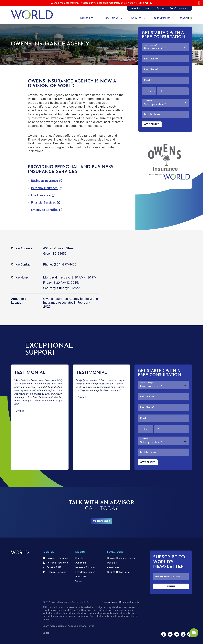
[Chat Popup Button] (193, 632)
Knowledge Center (85, 572)
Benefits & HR (54, 567)
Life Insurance (41, 195)
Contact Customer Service (121, 558)
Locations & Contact (86, 567)
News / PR (81, 576)
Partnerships (162, 18)
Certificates (113, 567)
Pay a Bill (112, 563)
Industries (87, 18)
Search (186, 18)
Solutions (112, 18)
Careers (79, 581)
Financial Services (43, 202)
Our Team (80, 563)
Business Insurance (45, 181)
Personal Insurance (44, 188)
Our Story (80, 558)
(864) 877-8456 (102, 521)
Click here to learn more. (136, 3)
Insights (136, 18)
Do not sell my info (129, 602)
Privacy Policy (110, 602)
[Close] (199, 3)
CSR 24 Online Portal (119, 572)
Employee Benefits (45, 210)
